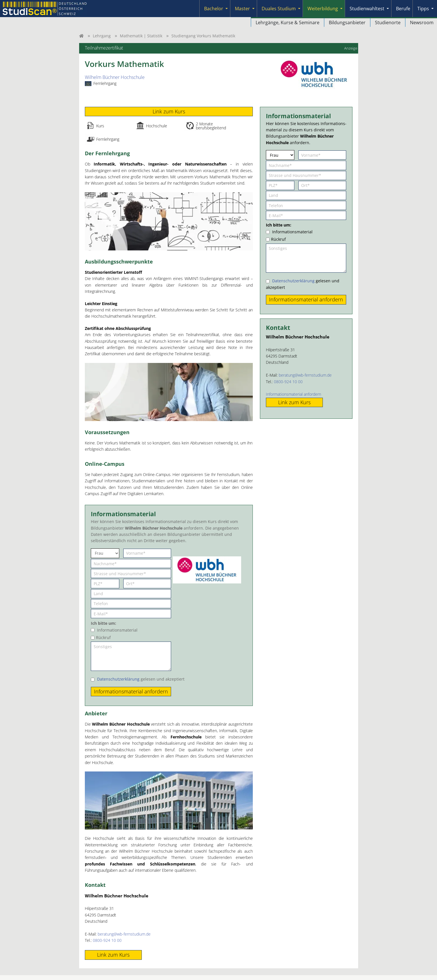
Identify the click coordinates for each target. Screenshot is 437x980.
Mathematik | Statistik (141, 36)
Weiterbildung (323, 9)
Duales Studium (279, 9)
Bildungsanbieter (347, 23)
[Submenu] (227, 9)
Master (242, 9)
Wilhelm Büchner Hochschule (115, 77)
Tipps (423, 9)
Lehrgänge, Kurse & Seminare (288, 23)
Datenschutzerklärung (118, 679)
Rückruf (103, 637)
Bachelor (214, 9)
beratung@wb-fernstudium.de (124, 934)
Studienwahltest (367, 9)
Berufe (403, 9)
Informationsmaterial (117, 630)
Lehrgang (102, 36)
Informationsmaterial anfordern (294, 394)
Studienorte (388, 23)
